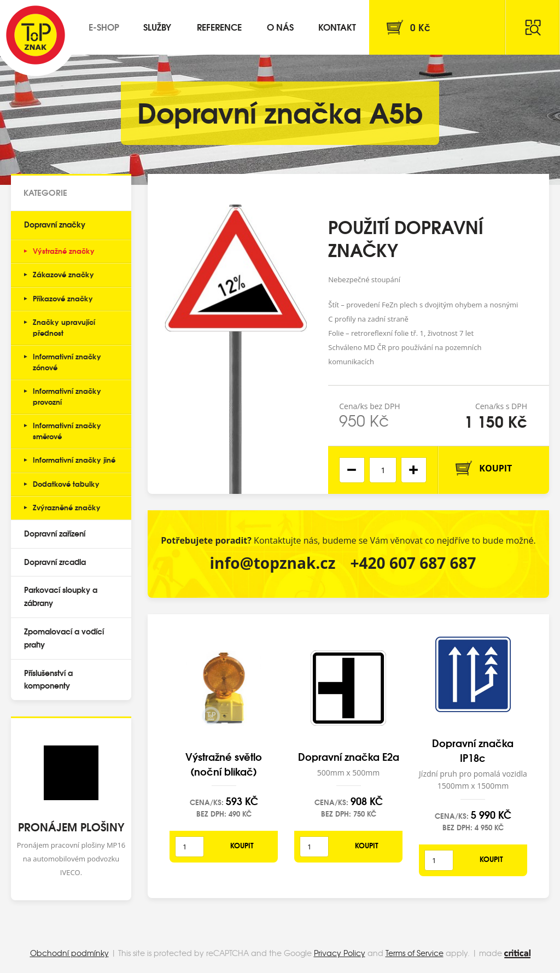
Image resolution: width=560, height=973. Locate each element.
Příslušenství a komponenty (48, 679)
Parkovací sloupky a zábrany (61, 596)
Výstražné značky (64, 250)
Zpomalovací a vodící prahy (64, 638)
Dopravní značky (55, 224)
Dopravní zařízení (55, 533)
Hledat (533, 27)
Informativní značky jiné (74, 459)
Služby (157, 27)
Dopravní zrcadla (55, 562)
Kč (420, 27)
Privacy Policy (340, 953)
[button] (414, 470)
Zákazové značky (63, 274)
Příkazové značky (63, 298)
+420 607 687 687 (413, 563)
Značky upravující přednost (64, 327)
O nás (280, 27)
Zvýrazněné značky (67, 507)
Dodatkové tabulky (66, 483)
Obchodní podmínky (69, 953)
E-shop (104, 27)
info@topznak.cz (272, 563)
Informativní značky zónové (67, 362)
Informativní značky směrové (67, 430)
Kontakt (337, 27)
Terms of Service (415, 953)
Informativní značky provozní (67, 396)
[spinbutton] (383, 470)
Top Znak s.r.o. (36, 35)
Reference (219, 27)
